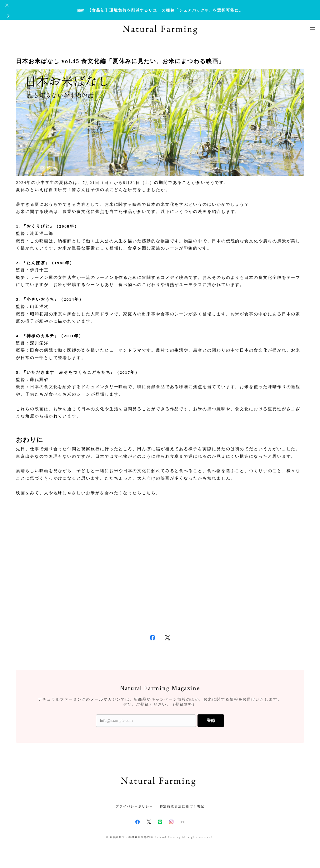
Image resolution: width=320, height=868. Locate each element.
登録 (211, 720)
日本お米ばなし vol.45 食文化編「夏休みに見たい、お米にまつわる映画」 (120, 61)
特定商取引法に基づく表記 (182, 806)
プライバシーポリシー (134, 806)
